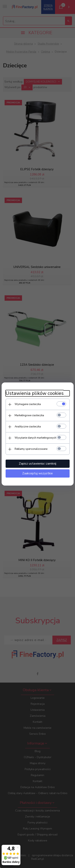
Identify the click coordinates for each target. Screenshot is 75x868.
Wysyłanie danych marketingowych (35, 438)
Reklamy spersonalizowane (31, 449)
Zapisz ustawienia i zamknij (37, 464)
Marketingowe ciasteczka (29, 415)
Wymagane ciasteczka (28, 404)
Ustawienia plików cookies (35, 393)
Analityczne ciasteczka (28, 427)
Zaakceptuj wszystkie (37, 473)
